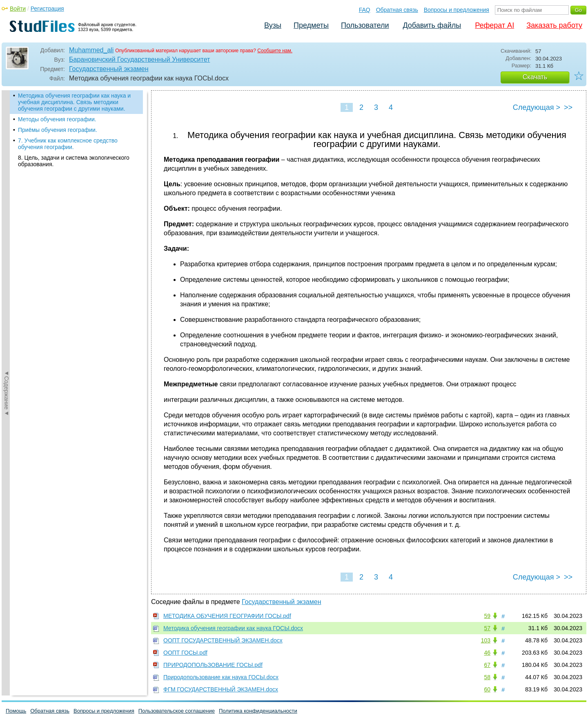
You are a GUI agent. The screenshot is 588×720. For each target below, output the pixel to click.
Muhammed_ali (91, 50)
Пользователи (365, 25)
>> (568, 107)
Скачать (535, 77)
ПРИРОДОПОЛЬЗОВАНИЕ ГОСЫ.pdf (213, 665)
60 (487, 689)
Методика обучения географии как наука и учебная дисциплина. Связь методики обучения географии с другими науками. (74, 102)
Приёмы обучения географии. (58, 130)
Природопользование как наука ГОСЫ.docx (221, 677)
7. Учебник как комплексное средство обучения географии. (68, 144)
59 (487, 616)
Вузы (273, 25)
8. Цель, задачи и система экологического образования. (74, 161)
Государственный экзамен (109, 69)
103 (486, 640)
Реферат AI (494, 25)
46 (487, 653)
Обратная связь (397, 10)
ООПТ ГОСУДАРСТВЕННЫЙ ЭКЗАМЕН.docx (223, 640)
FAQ (365, 10)
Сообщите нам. (275, 51)
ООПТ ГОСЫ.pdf (185, 653)
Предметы (311, 25)
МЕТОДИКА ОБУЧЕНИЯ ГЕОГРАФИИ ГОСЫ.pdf (227, 616)
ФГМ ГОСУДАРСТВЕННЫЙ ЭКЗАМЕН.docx (221, 689)
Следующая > (537, 107)
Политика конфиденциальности (258, 711)
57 (487, 628)
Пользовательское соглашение (177, 711)
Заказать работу (554, 25)
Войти (18, 9)
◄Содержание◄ (7, 233)
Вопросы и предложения (457, 10)
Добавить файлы (432, 25)
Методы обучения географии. (57, 119)
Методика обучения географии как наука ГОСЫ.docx (233, 628)
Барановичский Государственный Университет (139, 59)
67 (487, 665)
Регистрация (47, 9)
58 (487, 677)
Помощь (16, 711)
